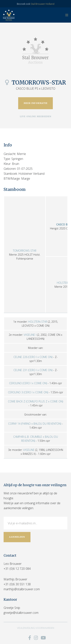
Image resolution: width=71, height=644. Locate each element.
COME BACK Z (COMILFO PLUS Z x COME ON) (35, 401)
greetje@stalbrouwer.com (21, 613)
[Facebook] (30, 638)
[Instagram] (36, 638)
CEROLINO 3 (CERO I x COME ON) (28, 392)
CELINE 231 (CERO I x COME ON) (33, 370)
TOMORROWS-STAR (25, 251)
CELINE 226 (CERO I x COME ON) (33, 357)
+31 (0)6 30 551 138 (17, 584)
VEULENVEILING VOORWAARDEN (36, 628)
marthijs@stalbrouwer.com (22, 589)
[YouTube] (43, 638)
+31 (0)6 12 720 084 (17, 569)
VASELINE (29, 450)
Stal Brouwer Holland (43, 4)
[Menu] (66, 15)
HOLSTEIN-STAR (38, 322)
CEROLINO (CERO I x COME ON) (28, 383)
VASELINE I (30, 335)
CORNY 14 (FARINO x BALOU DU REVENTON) (35, 424)
